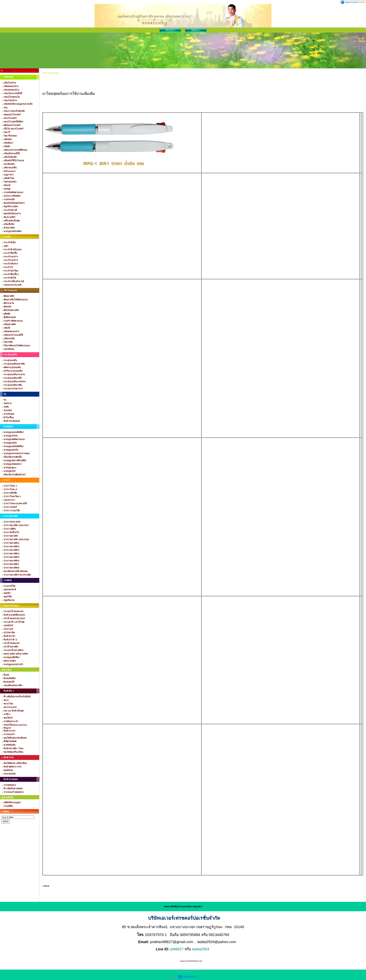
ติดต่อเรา (196, 30)
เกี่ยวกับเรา (170, 30)
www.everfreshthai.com (191, 961)
